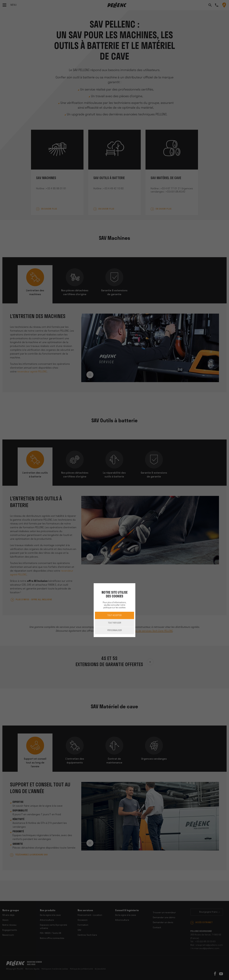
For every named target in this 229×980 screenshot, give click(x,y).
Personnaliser (115, 630)
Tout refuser (115, 623)
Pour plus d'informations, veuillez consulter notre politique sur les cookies (114, 605)
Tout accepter (114, 615)
